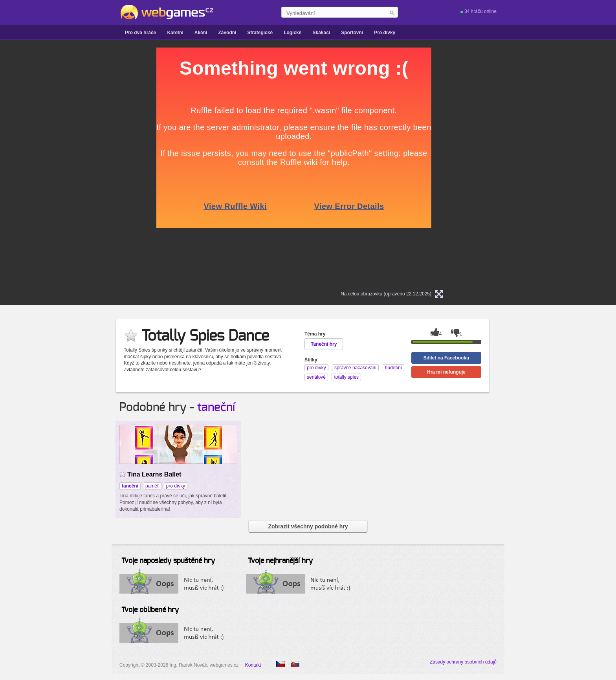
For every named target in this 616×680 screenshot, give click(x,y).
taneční (216, 407)
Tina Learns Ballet (154, 474)
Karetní (175, 33)
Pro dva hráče (140, 33)
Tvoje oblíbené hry (150, 610)
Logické (292, 33)
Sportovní (352, 33)
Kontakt (253, 665)
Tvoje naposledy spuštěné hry (168, 561)
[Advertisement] (60, 165)
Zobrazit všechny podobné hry (308, 526)
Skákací (321, 33)
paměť (152, 486)
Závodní (227, 33)
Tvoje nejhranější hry (280, 561)
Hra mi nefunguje (446, 372)
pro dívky (176, 486)
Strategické (260, 33)
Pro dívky (385, 33)
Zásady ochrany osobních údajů (463, 662)
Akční (201, 33)
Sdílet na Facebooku (446, 358)
